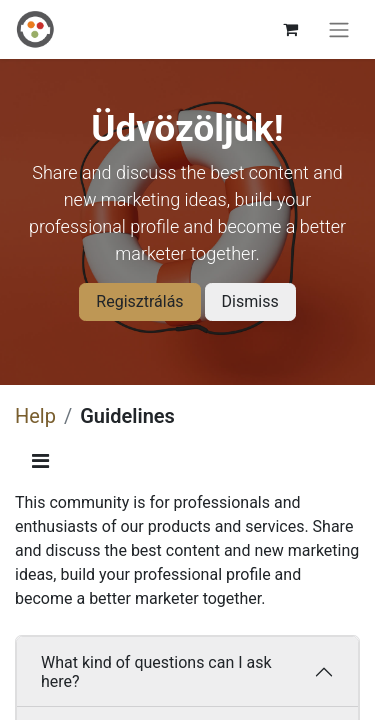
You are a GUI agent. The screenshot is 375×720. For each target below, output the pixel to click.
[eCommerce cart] (290, 29)
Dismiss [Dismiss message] (250, 301)
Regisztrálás (139, 301)
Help (35, 416)
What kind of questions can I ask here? (156, 672)
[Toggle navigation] (339, 29)
